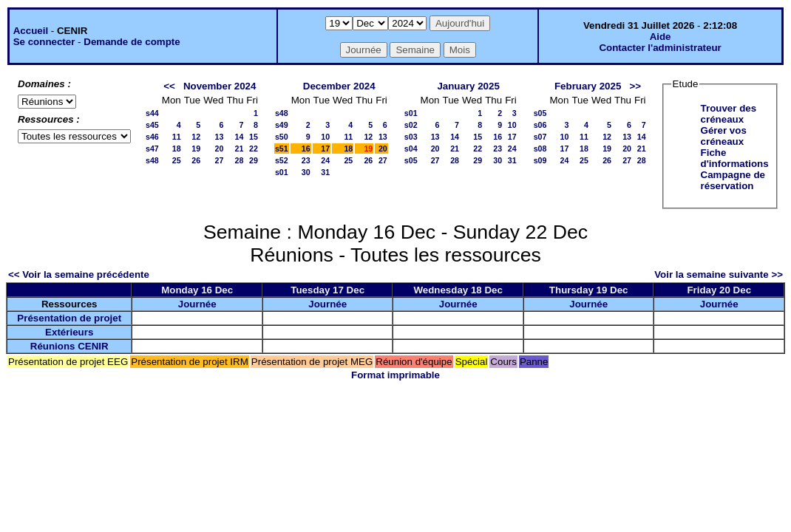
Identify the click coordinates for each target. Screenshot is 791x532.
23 (306, 160)
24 (325, 160)
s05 (411, 160)
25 (177, 160)
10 (325, 137)
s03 (411, 137)
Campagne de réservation (733, 180)
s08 (540, 149)
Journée (197, 304)
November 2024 (220, 86)
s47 (152, 149)
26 (196, 160)
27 (220, 160)
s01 (282, 172)
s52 (282, 160)
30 (306, 172)
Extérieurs (69, 332)
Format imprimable (395, 375)
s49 (282, 125)
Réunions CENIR (69, 346)
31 (325, 172)
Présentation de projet (69, 318)
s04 (411, 149)
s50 (282, 137)
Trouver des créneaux (729, 114)
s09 (540, 160)
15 (254, 137)
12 (196, 137)
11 (177, 137)
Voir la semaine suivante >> (719, 274)
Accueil (31, 31)
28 (239, 160)
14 (239, 137)
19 (196, 149)
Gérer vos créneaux (724, 136)
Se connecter (44, 42)
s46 (152, 137)
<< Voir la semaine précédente (79, 274)
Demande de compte (132, 42)
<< (169, 86)
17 (325, 149)
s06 (540, 125)
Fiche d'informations (735, 158)
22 (254, 149)
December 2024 (339, 86)
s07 (540, 137)
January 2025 (468, 86)
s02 (411, 125)
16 (306, 149)
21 (239, 149)
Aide (661, 37)
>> (635, 86)
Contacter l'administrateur (660, 48)
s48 (152, 160)
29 (254, 160)
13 (220, 137)
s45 (152, 125)
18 (177, 149)
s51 (282, 149)
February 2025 (588, 86)
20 (220, 149)
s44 (152, 113)
